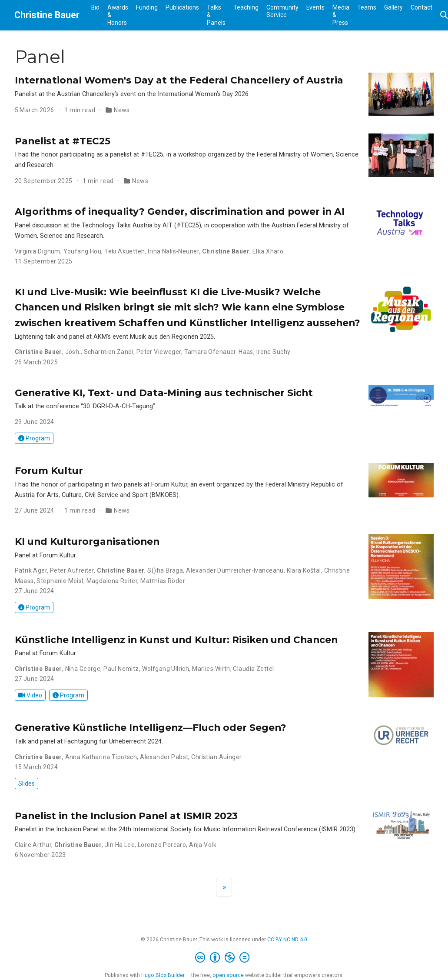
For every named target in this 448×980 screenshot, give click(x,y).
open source (228, 975)
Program (34, 438)
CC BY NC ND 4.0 (287, 940)
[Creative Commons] (224, 958)
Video (30, 695)
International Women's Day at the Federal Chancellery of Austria (179, 80)
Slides (27, 783)
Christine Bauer (47, 15)
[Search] (444, 15)
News (122, 110)
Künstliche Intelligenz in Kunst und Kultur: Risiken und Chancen (176, 640)
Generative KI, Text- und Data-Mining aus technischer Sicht (164, 393)
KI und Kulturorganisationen (87, 541)
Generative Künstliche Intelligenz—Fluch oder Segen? (151, 727)
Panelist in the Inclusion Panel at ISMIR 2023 (126, 816)
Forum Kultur (49, 470)
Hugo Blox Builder (163, 975)
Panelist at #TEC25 (63, 141)
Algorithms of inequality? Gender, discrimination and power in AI (180, 211)
